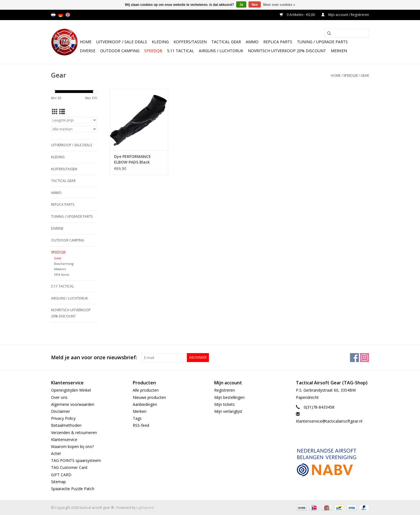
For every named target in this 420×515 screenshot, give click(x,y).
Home (86, 42)
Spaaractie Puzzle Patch (73, 489)
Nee (255, 5)
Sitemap (58, 482)
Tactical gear (226, 42)
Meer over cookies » (279, 5)
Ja (241, 5)
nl (53, 15)
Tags (137, 418)
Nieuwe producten (149, 397)
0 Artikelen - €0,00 (298, 15)
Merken (339, 51)
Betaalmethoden (66, 425)
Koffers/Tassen (190, 42)
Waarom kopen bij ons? (72, 446)
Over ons (59, 397)
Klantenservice (64, 439)
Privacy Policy (63, 418)
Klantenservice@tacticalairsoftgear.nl (329, 421)
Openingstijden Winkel (71, 390)
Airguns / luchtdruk (221, 51)
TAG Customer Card (69, 467)
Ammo (252, 42)
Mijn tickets (225, 404)
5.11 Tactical (181, 51)
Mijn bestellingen (229, 397)
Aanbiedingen (145, 404)
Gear (365, 76)
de (61, 15)
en (68, 15)
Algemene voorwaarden (73, 404)
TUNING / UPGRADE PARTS (322, 42)
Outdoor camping (120, 51)
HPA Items (62, 275)
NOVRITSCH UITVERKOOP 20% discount (287, 51)
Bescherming (64, 264)
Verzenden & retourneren (74, 433)
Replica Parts (278, 42)
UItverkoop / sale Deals (122, 42)
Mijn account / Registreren (345, 15)
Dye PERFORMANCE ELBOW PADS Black (132, 159)
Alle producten (146, 390)
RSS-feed (141, 425)
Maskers (60, 269)
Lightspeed (145, 508)
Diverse (88, 51)
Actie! (56, 453)
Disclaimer (61, 411)
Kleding (160, 42)
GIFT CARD (61, 475)
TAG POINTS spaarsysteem (76, 460)
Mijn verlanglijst (228, 411)
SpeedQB (153, 51)
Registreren (225, 390)
